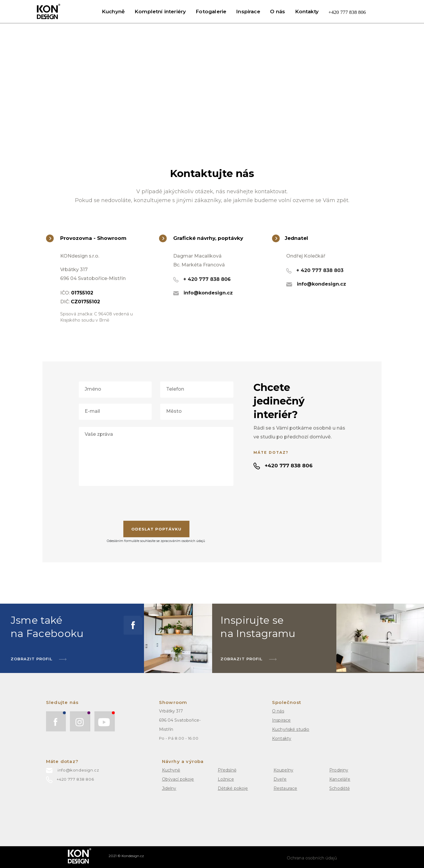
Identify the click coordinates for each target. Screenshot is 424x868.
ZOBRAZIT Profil (39, 659)
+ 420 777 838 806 (202, 279)
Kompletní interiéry (160, 12)
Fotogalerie (211, 12)
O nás (278, 12)
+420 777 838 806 (347, 12)
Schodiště (339, 788)
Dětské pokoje (233, 788)
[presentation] (156, 503)
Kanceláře (340, 779)
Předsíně (227, 770)
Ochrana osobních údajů (312, 858)
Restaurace (285, 788)
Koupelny (283, 770)
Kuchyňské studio (291, 729)
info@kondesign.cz (203, 293)
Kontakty (307, 12)
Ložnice (226, 779)
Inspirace (248, 12)
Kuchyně (113, 12)
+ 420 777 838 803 (315, 270)
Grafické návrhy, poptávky (201, 238)
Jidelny (169, 788)
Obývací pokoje (178, 779)
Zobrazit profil (248, 659)
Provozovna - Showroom (86, 238)
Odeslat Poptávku (156, 529)
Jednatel (290, 238)
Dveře (280, 779)
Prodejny (339, 770)
